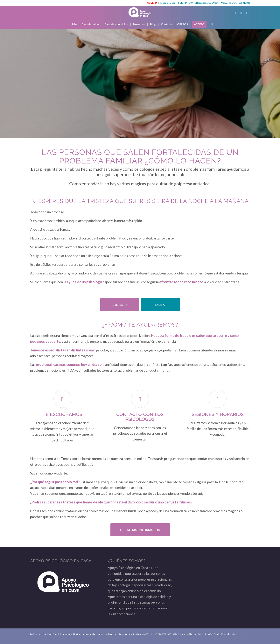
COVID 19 (152, 3)
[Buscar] (211, 24)
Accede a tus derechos (106, 634)
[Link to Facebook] (235, 13)
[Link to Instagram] (247, 13)
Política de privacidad (41, 634)
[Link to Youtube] (241, 13)
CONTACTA (220, 3)
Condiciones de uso (63, 634)
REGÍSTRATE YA (185, 3)
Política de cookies (84, 634)
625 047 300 (244, 3)
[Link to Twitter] (229, 13)
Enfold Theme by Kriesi (225, 634)
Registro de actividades (131, 634)
